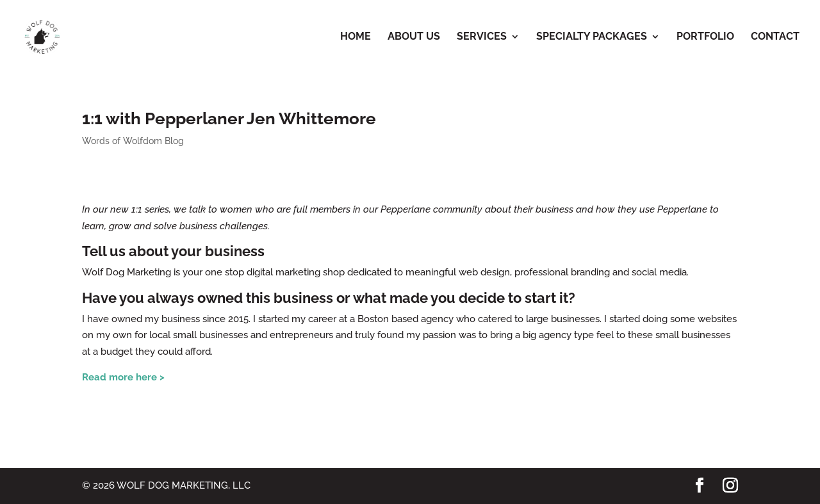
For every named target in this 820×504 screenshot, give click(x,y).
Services (482, 37)
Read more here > (123, 377)
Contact (775, 37)
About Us (414, 37)
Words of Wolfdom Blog (133, 141)
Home (356, 37)
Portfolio (705, 37)
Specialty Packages (592, 37)
